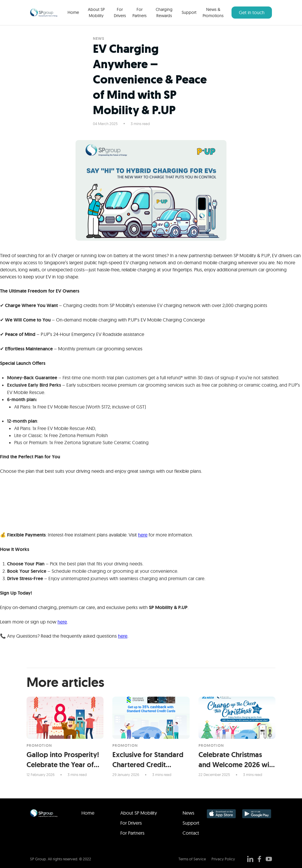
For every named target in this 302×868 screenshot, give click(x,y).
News (188, 813)
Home (73, 12)
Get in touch (252, 12)
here (143, 535)
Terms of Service (192, 859)
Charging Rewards (164, 13)
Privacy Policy (223, 859)
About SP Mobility (96, 13)
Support (189, 12)
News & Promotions (213, 13)
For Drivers (120, 13)
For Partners (139, 13)
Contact (191, 833)
